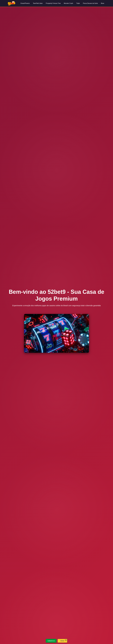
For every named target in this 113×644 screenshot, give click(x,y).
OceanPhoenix (25, 3)
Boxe (103, 3)
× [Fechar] (66, 640)
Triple (78, 3)
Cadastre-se (51, 641)
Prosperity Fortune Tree (53, 3)
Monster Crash (68, 3)
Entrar (62, 641)
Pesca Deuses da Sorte (90, 3)
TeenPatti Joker (38, 3)
